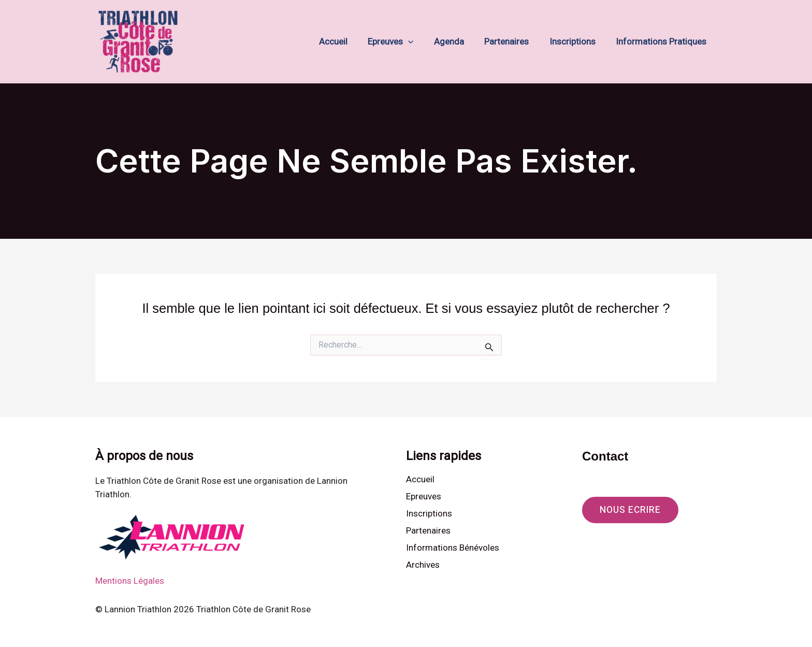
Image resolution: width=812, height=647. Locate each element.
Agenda (459, 41)
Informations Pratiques (663, 41)
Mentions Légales (130, 581)
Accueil (349, 41)
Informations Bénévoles (453, 548)
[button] (421, 42)
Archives (423, 566)
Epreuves (403, 42)
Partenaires (514, 41)
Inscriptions (577, 41)
